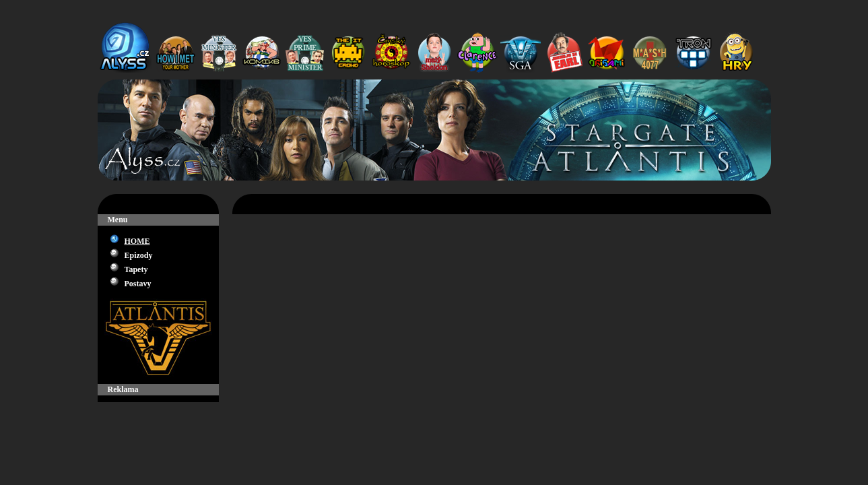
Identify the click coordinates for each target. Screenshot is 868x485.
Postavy (138, 284)
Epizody (139, 255)
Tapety (136, 269)
